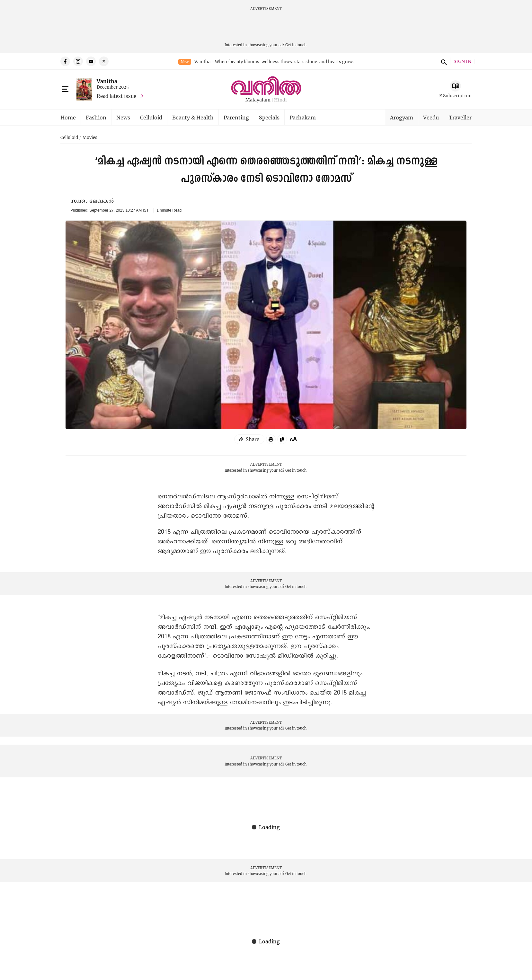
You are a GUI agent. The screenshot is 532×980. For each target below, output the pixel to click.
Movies (90, 138)
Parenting (236, 117)
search (443, 61)
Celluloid (151, 117)
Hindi (280, 100)
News (123, 117)
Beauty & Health (193, 117)
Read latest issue (116, 96)
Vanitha (107, 81)
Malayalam (258, 100)
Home (68, 117)
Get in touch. (296, 45)
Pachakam (303, 117)
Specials (269, 117)
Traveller (460, 117)
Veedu (431, 117)
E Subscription (455, 96)
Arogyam (402, 117)
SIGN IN (462, 61)
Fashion (96, 117)
